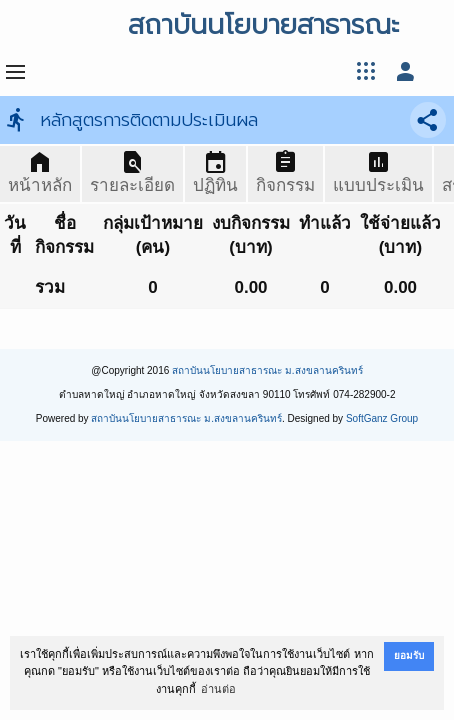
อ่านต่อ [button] (218, 689)
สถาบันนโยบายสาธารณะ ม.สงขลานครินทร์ (267, 370)
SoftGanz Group (382, 418)
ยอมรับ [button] (409, 655)
